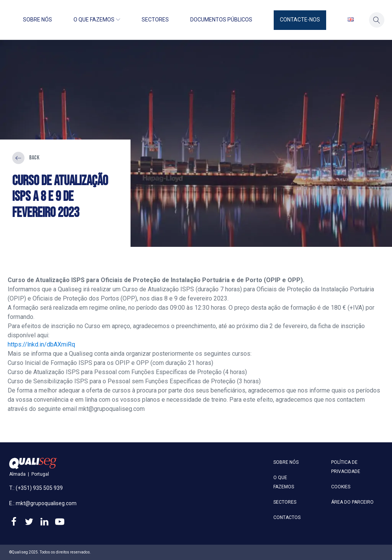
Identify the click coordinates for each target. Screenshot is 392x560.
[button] (300, 20)
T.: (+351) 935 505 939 (36, 488)
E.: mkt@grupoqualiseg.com (43, 503)
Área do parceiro (352, 502)
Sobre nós (38, 20)
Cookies (341, 487)
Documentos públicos (221, 20)
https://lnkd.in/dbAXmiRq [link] (41, 344)
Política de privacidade (346, 467)
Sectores (155, 20)
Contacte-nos (300, 20)
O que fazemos (97, 20)
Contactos (287, 517)
